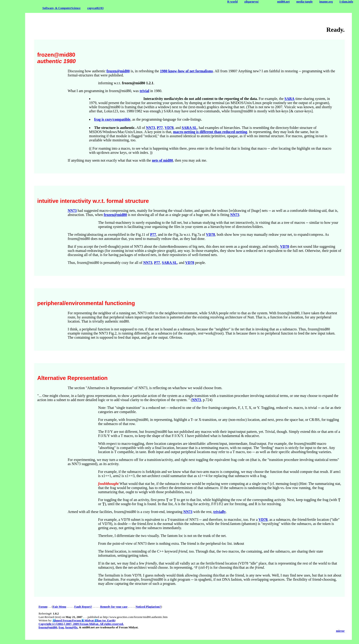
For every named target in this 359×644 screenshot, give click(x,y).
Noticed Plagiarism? (148, 607)
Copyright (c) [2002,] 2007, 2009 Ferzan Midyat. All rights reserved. (81, 624)
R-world (233, 2)
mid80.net (283, 2)
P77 (160, 128)
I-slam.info (346, 2)
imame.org (326, 2)
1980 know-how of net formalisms (187, 71)
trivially (219, 512)
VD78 (169, 128)
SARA (289, 99)
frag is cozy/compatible (112, 119)
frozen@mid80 (118, 71)
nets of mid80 (163, 160)
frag (61, 627)
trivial (144, 91)
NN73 (150, 128)
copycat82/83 (95, 8)
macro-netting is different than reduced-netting (210, 132)
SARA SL (189, 128)
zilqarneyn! (252, 2)
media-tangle (305, 2)
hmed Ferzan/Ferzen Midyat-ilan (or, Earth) (84, 621)
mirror (340, 631)
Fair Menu (59, 607)
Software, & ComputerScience (61, 8)
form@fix (72, 627)
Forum (43, 607)
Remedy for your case (114, 607)
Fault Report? (83, 607)
